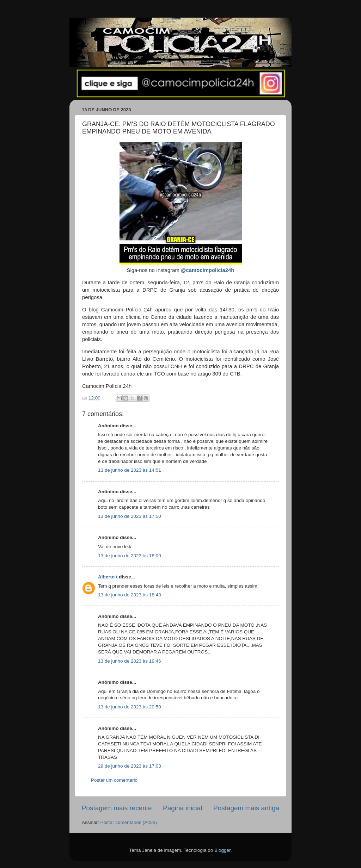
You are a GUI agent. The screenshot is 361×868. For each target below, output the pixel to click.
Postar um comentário (114, 780)
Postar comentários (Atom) (129, 822)
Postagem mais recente (117, 808)
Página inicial (182, 808)
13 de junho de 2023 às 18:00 (130, 556)
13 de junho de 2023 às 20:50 (130, 707)
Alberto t (108, 577)
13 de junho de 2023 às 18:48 (130, 595)
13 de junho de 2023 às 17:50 (130, 516)
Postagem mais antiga (246, 808)
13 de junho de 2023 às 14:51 (130, 470)
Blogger (222, 850)
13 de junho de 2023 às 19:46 (130, 661)
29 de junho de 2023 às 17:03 (130, 766)
